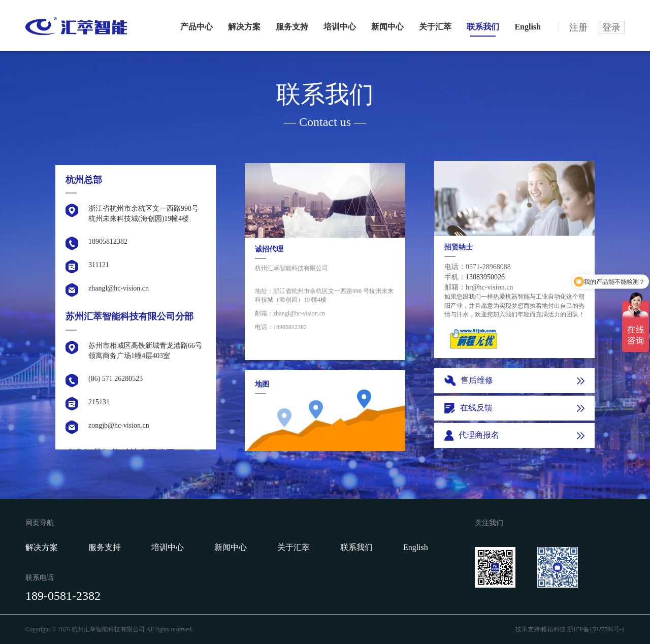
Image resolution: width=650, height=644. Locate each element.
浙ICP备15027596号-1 (596, 629)
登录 (611, 27)
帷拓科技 (554, 629)
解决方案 (244, 27)
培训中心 (340, 27)
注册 (578, 27)
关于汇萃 (435, 27)
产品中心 (197, 27)
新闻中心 (387, 27)
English (528, 27)
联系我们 (483, 27)
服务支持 (292, 27)
